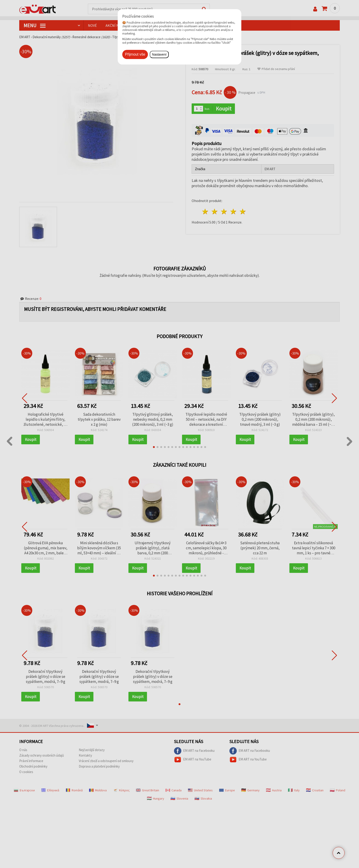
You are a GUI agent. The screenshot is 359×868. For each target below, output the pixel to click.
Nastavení (159, 54)
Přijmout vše (135, 54)
